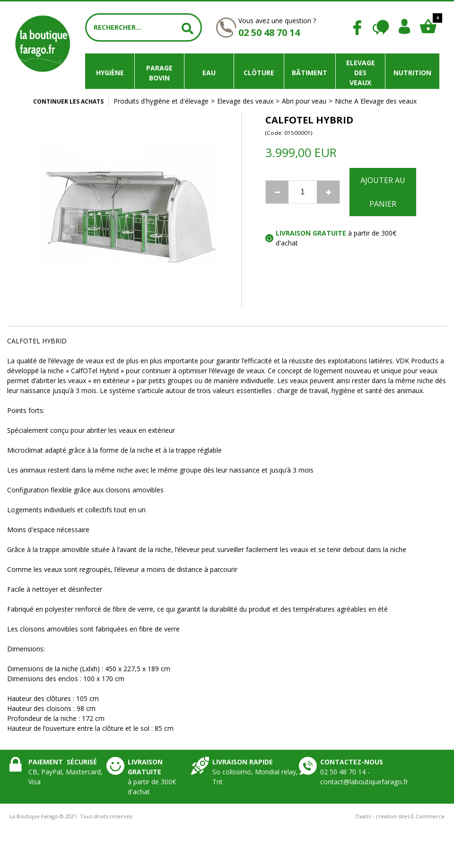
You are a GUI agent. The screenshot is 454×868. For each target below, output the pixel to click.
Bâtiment (310, 73)
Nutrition (412, 73)
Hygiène (110, 73)
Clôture (259, 73)
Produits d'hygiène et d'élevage (161, 101)
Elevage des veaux (361, 73)
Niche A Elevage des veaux (376, 101)
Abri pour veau (304, 101)
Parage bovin (159, 73)
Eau (209, 73)
